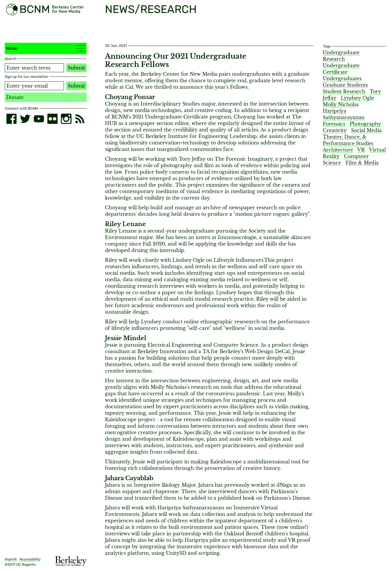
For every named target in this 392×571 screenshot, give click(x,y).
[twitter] (25, 119)
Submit (76, 68)
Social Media (366, 130)
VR (361, 150)
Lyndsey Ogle (357, 98)
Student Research (344, 91)
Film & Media (362, 163)
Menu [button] (46, 48)
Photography (365, 124)
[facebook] (11, 119)
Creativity (335, 130)
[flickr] (52, 119)
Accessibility (30, 559)
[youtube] (39, 119)
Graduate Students (345, 85)
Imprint (11, 559)
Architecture (338, 150)
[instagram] (66, 119)
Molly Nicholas (341, 104)
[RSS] (80, 119)
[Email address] (34, 86)
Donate (15, 97)
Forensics (334, 124)
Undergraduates (342, 78)
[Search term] (34, 68)
